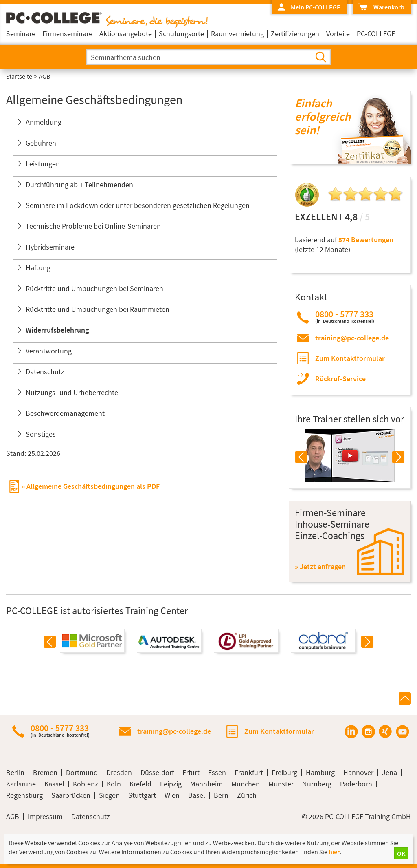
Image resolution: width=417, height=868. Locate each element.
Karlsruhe (21, 784)
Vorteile (338, 34)
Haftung (38, 268)
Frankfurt (249, 773)
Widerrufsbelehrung (57, 330)
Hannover (358, 773)
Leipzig (171, 784)
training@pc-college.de (352, 338)
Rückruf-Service (340, 379)
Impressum (45, 817)
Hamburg (320, 773)
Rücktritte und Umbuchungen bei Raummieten (98, 309)
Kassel (54, 784)
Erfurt (191, 773)
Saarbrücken (71, 795)
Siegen (109, 795)
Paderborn (356, 784)
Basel (197, 795)
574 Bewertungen (366, 240)
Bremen (45, 773)
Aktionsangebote (126, 34)
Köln (114, 784)
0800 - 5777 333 (345, 317)
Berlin (15, 773)
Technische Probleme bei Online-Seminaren (93, 226)
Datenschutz (45, 372)
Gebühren (41, 143)
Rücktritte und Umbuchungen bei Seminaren (94, 288)
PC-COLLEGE (376, 34)
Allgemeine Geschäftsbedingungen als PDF (93, 486)
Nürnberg (317, 784)
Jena (390, 773)
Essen (217, 773)
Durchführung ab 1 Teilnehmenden (79, 184)
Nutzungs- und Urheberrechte (72, 392)
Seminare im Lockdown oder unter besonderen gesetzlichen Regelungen (138, 205)
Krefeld (140, 784)
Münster (281, 784)
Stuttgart (142, 795)
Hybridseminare (50, 247)
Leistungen (43, 164)
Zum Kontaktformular (350, 358)
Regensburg (24, 795)
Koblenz (86, 784)
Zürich (247, 795)
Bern (221, 795)
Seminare (21, 34)
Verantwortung (49, 351)
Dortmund (82, 773)
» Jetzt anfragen (320, 567)
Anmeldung (44, 122)
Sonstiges (41, 434)
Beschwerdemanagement (65, 413)
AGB (13, 817)
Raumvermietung (237, 34)
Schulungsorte (181, 34)
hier (334, 852)
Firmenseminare (67, 34)
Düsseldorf (157, 773)
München (246, 784)
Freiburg (284, 773)
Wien (172, 795)
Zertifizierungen (295, 34)
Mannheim (206, 784)
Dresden (119, 773)
